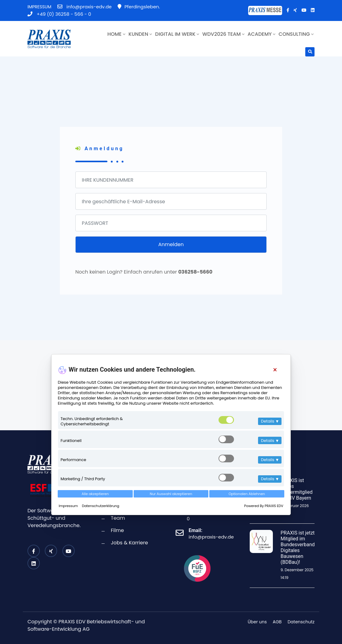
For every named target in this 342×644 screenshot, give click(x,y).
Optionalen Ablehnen (247, 494)
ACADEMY (261, 34)
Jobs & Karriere (129, 543)
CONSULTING (296, 34)
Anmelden (171, 244)
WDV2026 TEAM (223, 34)
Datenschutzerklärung (100, 506)
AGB (277, 622)
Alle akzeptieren (95, 494)
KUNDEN (140, 34)
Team (118, 518)
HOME (116, 34)
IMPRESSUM (39, 7)
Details (270, 421)
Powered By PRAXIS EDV (264, 506)
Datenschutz (301, 622)
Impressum (69, 506)
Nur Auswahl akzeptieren (171, 494)
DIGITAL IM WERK (177, 34)
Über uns (257, 622)
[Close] (275, 370)
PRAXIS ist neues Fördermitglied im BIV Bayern (296, 489)
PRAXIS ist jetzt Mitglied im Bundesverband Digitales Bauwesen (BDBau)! (298, 548)
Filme (117, 530)
